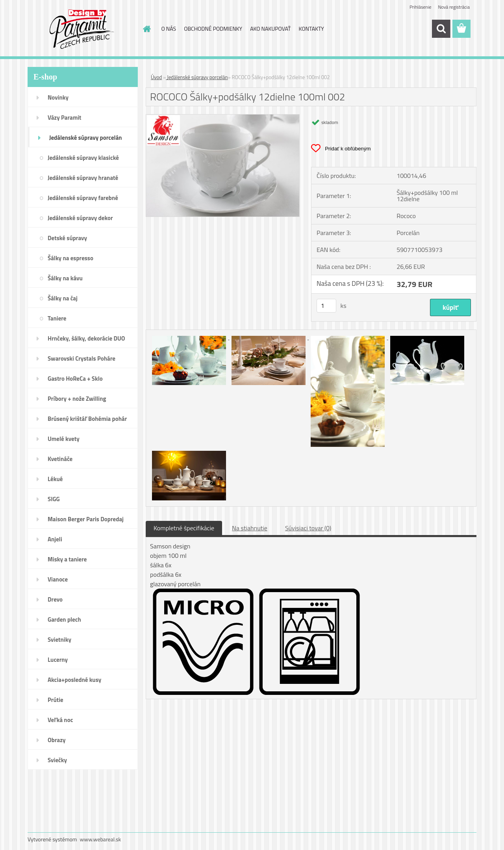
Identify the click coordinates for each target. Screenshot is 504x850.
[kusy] (326, 306)
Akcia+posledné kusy (74, 680)
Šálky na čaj (63, 298)
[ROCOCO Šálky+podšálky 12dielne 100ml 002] (223, 118)
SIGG (54, 499)
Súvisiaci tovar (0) (308, 528)
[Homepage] (146, 29)
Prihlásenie (420, 7)
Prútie (56, 700)
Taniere (57, 318)
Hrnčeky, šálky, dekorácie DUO (86, 338)
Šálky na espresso (70, 258)
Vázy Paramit (65, 118)
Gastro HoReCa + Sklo (75, 379)
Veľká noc (60, 720)
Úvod (156, 77)
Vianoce (58, 579)
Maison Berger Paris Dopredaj (86, 519)
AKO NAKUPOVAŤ (270, 29)
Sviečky (57, 760)
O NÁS (169, 29)
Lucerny (58, 660)
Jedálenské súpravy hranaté (83, 178)
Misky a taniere (67, 559)
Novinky (58, 97)
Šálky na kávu (65, 278)
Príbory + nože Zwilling (77, 399)
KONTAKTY (311, 29)
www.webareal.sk (101, 839)
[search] (441, 29)
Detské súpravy (67, 238)
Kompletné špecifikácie (184, 528)
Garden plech (64, 619)
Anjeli (55, 539)
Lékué (55, 479)
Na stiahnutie (250, 528)
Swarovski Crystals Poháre (82, 358)
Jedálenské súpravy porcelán (86, 138)
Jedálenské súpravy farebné (83, 198)
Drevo (55, 599)
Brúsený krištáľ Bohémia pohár (87, 419)
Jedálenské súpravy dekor (80, 218)
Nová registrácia (454, 7)
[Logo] (82, 29)
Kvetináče (60, 459)
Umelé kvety (64, 439)
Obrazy (57, 740)
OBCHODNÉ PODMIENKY (213, 29)
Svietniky (59, 640)
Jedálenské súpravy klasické (83, 158)
